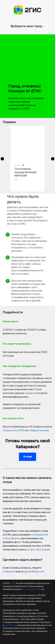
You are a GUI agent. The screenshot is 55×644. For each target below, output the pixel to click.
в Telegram (9, 572)
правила (30, 393)
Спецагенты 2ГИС (14, 430)
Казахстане (35, 589)
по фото (32, 550)
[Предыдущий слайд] (2, 159)
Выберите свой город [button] (27, 26)
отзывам (44, 550)
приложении (10, 625)
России (26, 589)
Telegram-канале (39, 430)
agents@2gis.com (34, 572)
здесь (17, 538)
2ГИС (12, 583)
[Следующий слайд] (53, 159)
